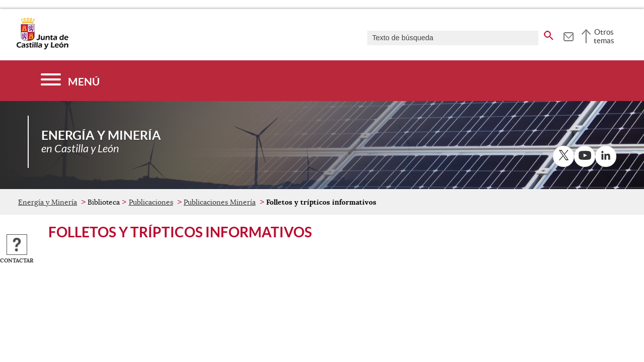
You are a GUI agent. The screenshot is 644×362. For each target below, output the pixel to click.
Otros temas (604, 36)
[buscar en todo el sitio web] (549, 34)
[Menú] (70, 81)
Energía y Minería (48, 202)
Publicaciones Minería (220, 202)
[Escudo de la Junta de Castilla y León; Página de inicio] (42, 47)
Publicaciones (151, 202)
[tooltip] (568, 35)
